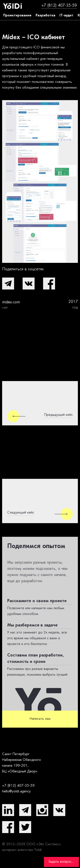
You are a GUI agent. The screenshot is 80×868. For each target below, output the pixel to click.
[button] (8, 284)
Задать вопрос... (61, 862)
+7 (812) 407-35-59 (59, 6)
